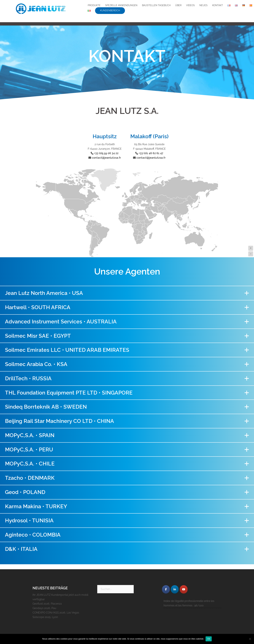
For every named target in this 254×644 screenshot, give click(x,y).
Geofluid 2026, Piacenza (47, 604)
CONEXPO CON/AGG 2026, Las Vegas (56, 613)
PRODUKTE (94, 5)
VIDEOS (190, 5)
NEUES (203, 5)
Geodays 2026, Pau (44, 608)
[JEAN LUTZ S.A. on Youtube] (184, 589)
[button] (127, 293)
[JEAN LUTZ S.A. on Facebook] (166, 589)
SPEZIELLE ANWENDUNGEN (121, 5)
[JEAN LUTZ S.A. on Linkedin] (175, 589)
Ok (209, 639)
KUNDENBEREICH (110, 10)
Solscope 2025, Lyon (45, 617)
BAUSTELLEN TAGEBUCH (156, 5)
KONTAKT (218, 5)
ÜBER (178, 5)
